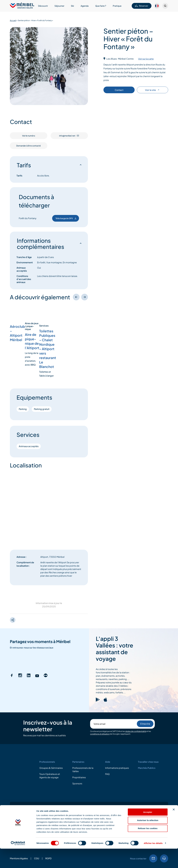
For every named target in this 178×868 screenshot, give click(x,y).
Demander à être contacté (29, 146)
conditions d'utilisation (100, 734)
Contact (119, 90)
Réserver (142, 6)
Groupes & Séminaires (51, 768)
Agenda (85, 6)
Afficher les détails (153, 863)
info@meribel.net (69, 136)
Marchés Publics (147, 768)
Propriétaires (79, 777)
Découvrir (43, 6)
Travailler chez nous (148, 762)
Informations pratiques (117, 768)
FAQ (107, 774)
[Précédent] (76, 297)
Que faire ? (101, 6)
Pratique (117, 6)
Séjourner (59, 6)
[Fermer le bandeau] (174, 829)
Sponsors (77, 783)
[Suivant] (85, 297)
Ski (72, 6)
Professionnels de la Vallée (83, 770)
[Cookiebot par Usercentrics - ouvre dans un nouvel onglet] (18, 863)
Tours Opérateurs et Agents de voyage (50, 776)
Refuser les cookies (148, 848)
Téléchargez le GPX (66, 218)
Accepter (148, 831)
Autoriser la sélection (148, 840)
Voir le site (152, 90)
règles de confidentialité (136, 731)
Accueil (13, 20)
